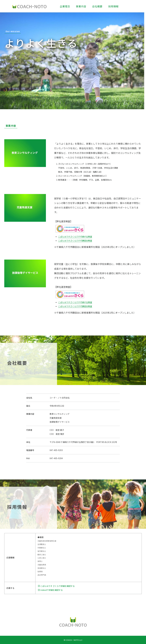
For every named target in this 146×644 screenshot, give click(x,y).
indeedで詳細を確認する (50, 590)
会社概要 (97, 6)
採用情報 (113, 6)
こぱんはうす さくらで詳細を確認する (56, 586)
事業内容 (81, 6)
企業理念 (65, 6)
